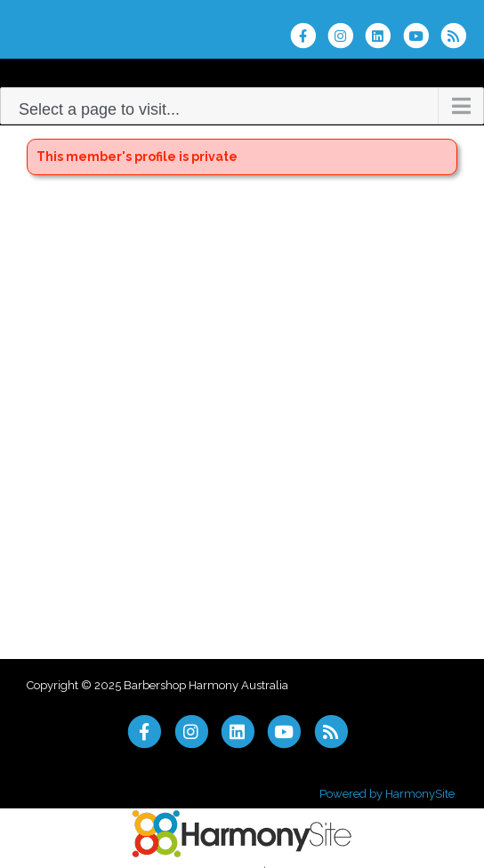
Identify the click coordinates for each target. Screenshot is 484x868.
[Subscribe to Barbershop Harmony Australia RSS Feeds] (458, 36)
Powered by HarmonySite (387, 794)
